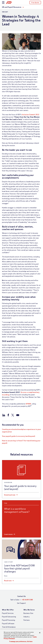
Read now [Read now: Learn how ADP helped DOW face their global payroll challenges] (8, 581)
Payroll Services (8, 613)
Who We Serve (29, 610)
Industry (27, 617)
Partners (27, 620)
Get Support (21, 603)
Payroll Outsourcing (9, 617)
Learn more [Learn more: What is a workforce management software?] (8, 534)
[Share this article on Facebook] (8, 415)
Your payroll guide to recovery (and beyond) (19, 436)
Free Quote (35, 2)
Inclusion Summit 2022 (31, 114)
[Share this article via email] (18, 415)
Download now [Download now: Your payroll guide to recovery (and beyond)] (10, 495)
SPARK (28, 404)
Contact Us (22, 596)
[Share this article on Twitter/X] (13, 415)
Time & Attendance (9, 627)
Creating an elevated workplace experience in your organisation (21, 430)
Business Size (28, 613)
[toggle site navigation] (3, 3)
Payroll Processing (8, 620)
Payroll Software (8, 623)
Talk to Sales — (21, 600)
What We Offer (8, 610)
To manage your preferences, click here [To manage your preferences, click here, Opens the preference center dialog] (21, 642)
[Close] (40, 633)
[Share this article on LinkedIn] (4, 415)
